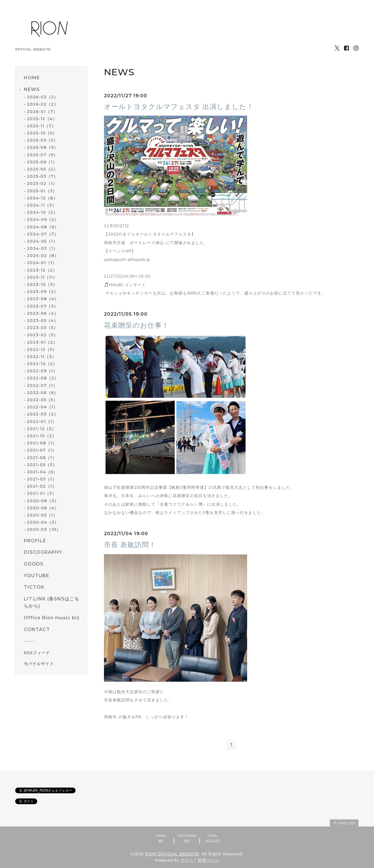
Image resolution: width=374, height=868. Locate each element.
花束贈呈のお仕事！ (136, 325)
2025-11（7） (41, 126)
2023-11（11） (42, 277)
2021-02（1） (42, 486)
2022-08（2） (43, 378)
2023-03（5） (42, 328)
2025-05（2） (42, 169)
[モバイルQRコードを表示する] (53, 664)
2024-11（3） (42, 205)
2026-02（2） (43, 104)
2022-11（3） (42, 357)
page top (344, 822)
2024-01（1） (42, 263)
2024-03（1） (42, 248)
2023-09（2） (43, 292)
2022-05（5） (42, 400)
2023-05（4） (43, 321)
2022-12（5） (42, 349)
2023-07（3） (43, 306)
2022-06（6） (43, 393)
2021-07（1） (42, 450)
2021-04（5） (42, 472)
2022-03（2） (43, 414)
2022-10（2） (42, 364)
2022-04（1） (42, 407)
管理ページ (208, 861)
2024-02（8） (43, 256)
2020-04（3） (43, 522)
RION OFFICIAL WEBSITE (172, 854)
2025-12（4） (42, 119)
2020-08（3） (43, 501)
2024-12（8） (42, 198)
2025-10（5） (42, 133)
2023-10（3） (42, 284)
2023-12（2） (42, 270)
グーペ (187, 861)
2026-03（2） (43, 97)
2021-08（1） (42, 443)
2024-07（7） (43, 234)
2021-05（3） (42, 465)
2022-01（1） (42, 422)
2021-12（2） (42, 429)
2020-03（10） (44, 529)
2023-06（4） (43, 313)
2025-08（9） (43, 147)
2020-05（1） (42, 515)
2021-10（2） (42, 436)
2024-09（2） (43, 220)
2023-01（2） (42, 342)
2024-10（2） (42, 212)
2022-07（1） (42, 385)
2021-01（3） (42, 493)
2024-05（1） (42, 241)
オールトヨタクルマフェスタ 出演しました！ (179, 107)
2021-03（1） (42, 479)
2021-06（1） (42, 458)
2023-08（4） (43, 299)
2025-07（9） (42, 155)
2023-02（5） (42, 335)
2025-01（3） (42, 191)
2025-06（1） (42, 162)
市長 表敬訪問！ (130, 545)
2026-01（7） (42, 112)
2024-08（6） (43, 227)
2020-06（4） (43, 508)
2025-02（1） (42, 183)
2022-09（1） (42, 371)
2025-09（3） (42, 140)
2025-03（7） (42, 176)
